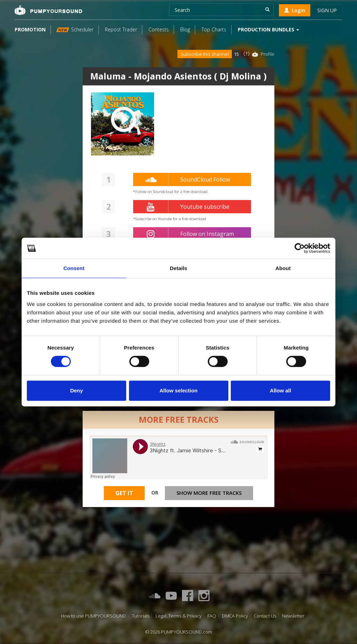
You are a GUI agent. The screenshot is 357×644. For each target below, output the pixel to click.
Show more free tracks (209, 493)
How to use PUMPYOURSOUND (93, 616)
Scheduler (75, 29)
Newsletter (293, 616)
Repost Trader (121, 29)
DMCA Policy (235, 616)
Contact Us (265, 616)
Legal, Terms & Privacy (178, 616)
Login (295, 10)
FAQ (212, 616)
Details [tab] (178, 268)
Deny (77, 390)
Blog (185, 29)
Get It (124, 493)
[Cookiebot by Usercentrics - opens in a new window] (300, 248)
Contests (159, 29)
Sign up (327, 10)
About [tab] (283, 268)
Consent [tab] (74, 268)
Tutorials (141, 616)
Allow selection (178, 390)
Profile (268, 54)
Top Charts (214, 29)
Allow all (280, 390)
